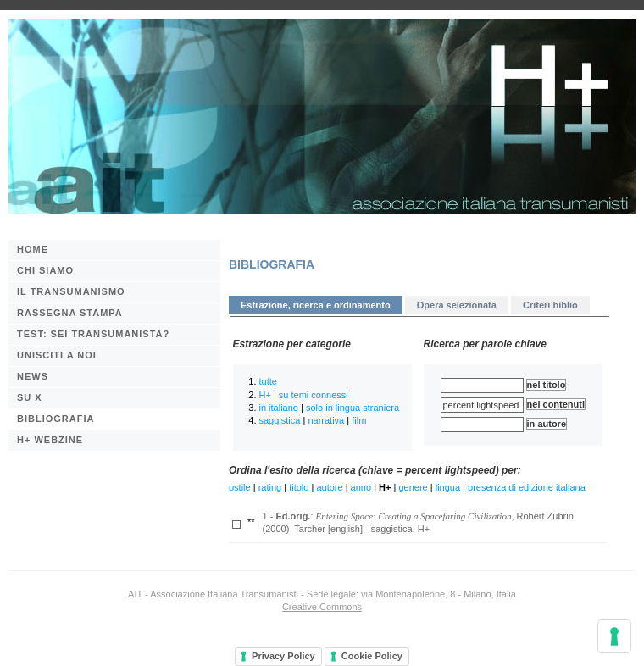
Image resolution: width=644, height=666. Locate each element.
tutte (268, 381)
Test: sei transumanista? (93, 334)
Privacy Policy (283, 656)
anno (361, 487)
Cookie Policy (372, 656)
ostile (240, 487)
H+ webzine (50, 440)
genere (413, 487)
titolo (299, 487)
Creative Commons (322, 607)
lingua (448, 487)
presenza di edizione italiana (527, 487)
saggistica (280, 420)
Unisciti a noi (57, 355)
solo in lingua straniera (353, 408)
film (359, 420)
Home (33, 249)
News (33, 376)
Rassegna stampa (70, 313)
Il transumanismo (71, 291)
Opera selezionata (457, 305)
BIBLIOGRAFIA (56, 419)
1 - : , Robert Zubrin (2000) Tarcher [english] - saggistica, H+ (418, 522)
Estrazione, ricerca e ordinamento (316, 305)
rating (270, 487)
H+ (265, 395)
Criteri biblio (550, 305)
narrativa (326, 420)
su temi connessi (314, 395)
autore (329, 487)
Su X (30, 397)
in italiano (279, 408)
